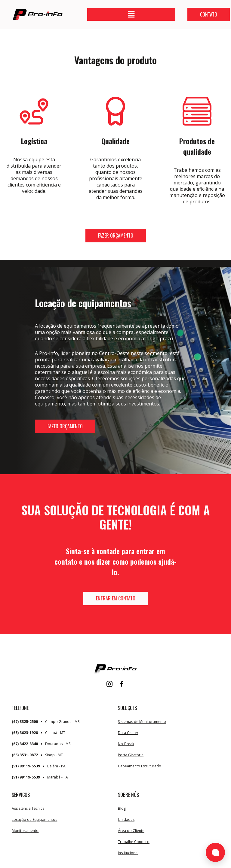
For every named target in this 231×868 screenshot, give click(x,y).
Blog (122, 808)
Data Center (128, 733)
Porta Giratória (131, 755)
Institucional (128, 853)
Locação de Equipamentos (34, 819)
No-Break (126, 744)
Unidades (126, 819)
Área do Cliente (131, 831)
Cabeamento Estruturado (140, 766)
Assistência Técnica (28, 808)
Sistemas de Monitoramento (142, 722)
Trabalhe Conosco (134, 842)
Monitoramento (25, 831)
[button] (131, 14)
